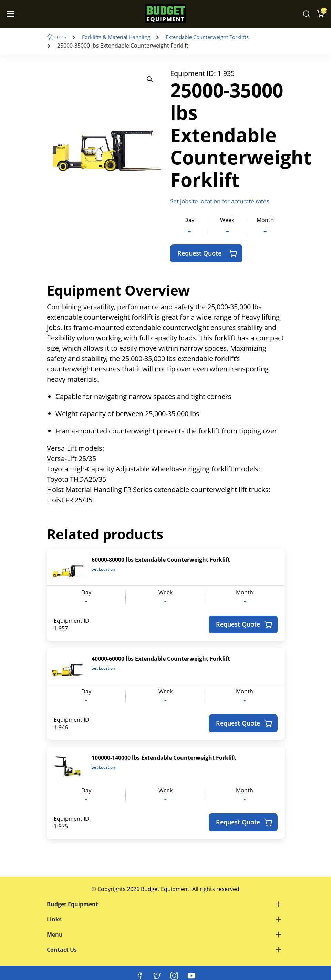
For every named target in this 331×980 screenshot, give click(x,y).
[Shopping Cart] (320, 14)
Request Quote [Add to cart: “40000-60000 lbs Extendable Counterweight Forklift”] (244, 724)
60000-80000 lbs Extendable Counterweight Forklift (161, 560)
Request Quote (207, 254)
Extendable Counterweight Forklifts (225, 37)
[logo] (166, 14)
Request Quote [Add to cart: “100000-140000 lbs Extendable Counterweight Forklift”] (244, 823)
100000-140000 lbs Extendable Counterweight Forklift (164, 758)
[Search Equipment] (307, 14)
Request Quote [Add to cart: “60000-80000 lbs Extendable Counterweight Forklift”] (244, 625)
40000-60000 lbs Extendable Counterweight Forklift (161, 659)
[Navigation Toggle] (12, 14)
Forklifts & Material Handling (127, 37)
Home (67, 37)
